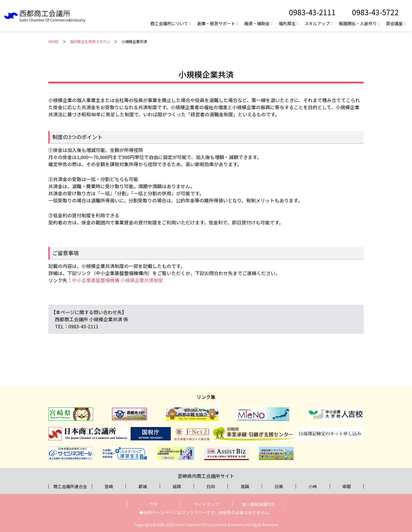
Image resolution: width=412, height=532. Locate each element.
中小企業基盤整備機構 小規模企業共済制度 (117, 280)
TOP (154, 504)
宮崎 (109, 486)
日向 (211, 486)
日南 (279, 486)
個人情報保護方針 (259, 504)
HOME (54, 41)
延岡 (177, 486)
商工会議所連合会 (70, 486)
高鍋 (245, 486)
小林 (313, 486)
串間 (347, 486)
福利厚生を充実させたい (90, 41)
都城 (143, 486)
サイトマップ (206, 504)
